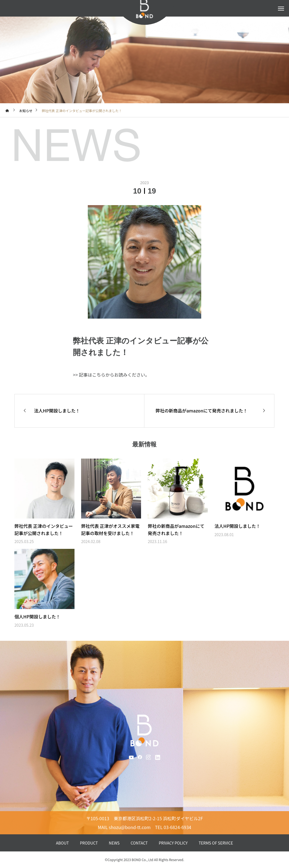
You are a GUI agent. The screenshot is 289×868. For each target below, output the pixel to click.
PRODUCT (89, 843)
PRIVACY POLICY (173, 843)
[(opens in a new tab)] (44, 489)
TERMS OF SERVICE (216, 843)
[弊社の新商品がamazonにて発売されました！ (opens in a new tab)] (209, 411)
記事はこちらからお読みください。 (114, 375)
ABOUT (63, 843)
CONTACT (139, 843)
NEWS (114, 843)
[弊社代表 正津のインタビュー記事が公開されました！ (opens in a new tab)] (44, 533)
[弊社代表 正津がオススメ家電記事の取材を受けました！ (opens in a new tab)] (111, 533)
